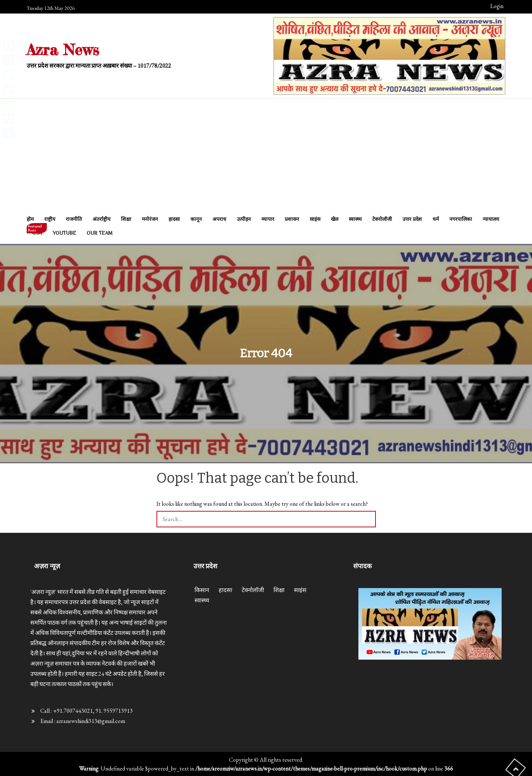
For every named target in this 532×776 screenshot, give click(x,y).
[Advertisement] (266, 157)
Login (497, 6)
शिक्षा (126, 219)
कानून (196, 219)
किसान (202, 590)
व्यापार (268, 219)
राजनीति (74, 219)
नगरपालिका (461, 219)
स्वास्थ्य (355, 219)
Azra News (63, 50)
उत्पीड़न (244, 219)
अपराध (219, 219)
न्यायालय (491, 219)
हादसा (174, 219)
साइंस (315, 219)
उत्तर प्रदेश (412, 219)
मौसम (37, 231)
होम (30, 219)
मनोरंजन (150, 219)
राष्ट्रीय (50, 219)
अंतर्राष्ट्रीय (101, 219)
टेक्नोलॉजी (382, 219)
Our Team (100, 233)
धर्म (436, 219)
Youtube (64, 233)
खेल (335, 219)
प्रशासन (292, 219)
